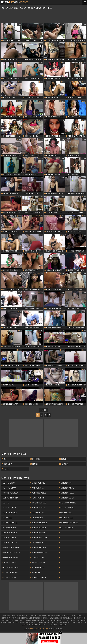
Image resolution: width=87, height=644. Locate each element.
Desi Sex (6, 503)
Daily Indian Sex (9, 538)
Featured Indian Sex (11, 568)
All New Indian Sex (39, 543)
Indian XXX (7, 518)
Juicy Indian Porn (9, 528)
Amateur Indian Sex (10, 548)
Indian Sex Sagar (67, 508)
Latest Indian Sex (38, 483)
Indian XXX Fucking (68, 503)
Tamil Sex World (67, 498)
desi (4, 459)
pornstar (64, 464)
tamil (5, 469)
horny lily (7, 464)
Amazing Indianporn (11, 553)
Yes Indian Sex (37, 518)
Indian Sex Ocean (38, 533)
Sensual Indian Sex (10, 498)
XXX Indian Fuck (37, 513)
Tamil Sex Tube (37, 558)
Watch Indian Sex (38, 503)
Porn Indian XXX (9, 488)
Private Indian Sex (10, 493)
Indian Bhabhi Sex (38, 528)
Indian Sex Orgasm (39, 538)
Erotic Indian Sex (9, 533)
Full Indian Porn (38, 563)
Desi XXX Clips (65, 513)
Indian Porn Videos (39, 523)
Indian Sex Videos (38, 508)
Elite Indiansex (66, 528)
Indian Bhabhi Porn (39, 553)
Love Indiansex (37, 488)
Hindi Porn (35, 572)
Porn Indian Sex (9, 508)
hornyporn (15, 2)
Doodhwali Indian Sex (69, 523)
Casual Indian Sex (10, 563)
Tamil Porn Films (38, 498)
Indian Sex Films (9, 577)
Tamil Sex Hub (65, 483)
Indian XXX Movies (10, 523)
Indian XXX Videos (38, 493)
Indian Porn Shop (38, 548)
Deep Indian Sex (66, 518)
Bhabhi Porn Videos (10, 558)
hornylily (35, 459)
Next (43, 410)
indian (63, 459)
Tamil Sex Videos (67, 493)
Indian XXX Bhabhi (38, 577)
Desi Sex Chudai (9, 483)
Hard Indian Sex (37, 568)
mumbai (34, 464)
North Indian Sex (9, 513)
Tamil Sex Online (67, 488)
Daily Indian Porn (10, 543)
